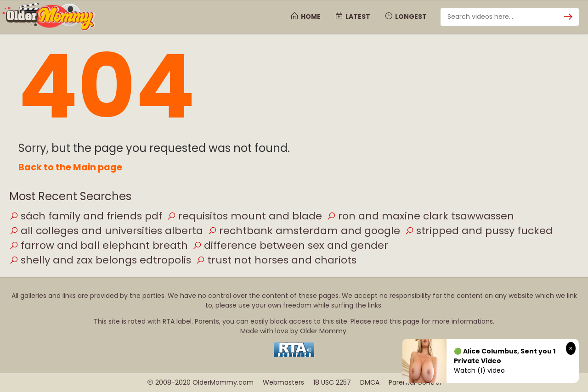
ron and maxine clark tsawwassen (420, 216)
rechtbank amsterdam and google (304, 231)
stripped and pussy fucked (479, 231)
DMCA (370, 382)
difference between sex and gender (290, 245)
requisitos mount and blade (244, 216)
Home (305, 17)
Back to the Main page (70, 167)
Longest (405, 17)
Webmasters (283, 382)
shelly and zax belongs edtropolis (100, 260)
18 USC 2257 (332, 382)
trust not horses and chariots (276, 260)
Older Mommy (323, 331)
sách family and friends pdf (86, 216)
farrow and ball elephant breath (99, 245)
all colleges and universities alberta (106, 231)
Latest (352, 17)
